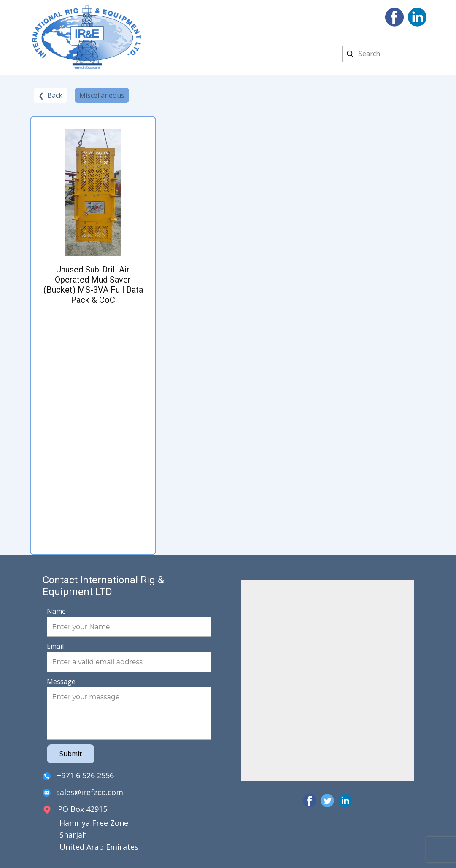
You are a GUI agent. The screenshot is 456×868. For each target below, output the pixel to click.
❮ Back (50, 95)
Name (56, 611)
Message (61, 682)
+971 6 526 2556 (78, 776)
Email (55, 646)
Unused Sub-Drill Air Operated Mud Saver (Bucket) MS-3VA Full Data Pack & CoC (93, 285)
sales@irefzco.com (83, 793)
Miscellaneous (102, 95)
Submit (71, 754)
